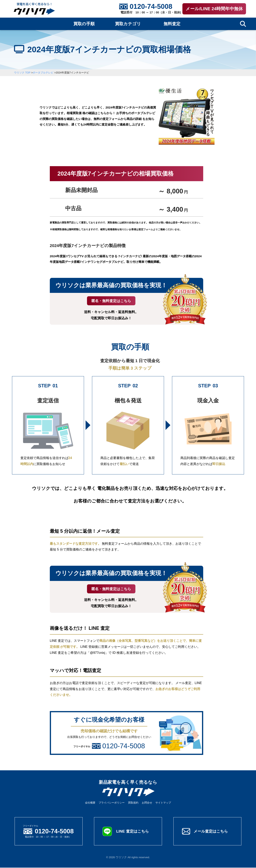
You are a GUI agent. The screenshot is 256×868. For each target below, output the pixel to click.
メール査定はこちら (212, 832)
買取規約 (133, 803)
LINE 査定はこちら (133, 832)
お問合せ (147, 803)
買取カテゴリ (128, 24)
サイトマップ (163, 803)
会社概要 (90, 803)
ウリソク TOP (22, 73)
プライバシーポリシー (112, 803)
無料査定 (172, 24)
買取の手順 (84, 24)
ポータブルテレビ (43, 73)
